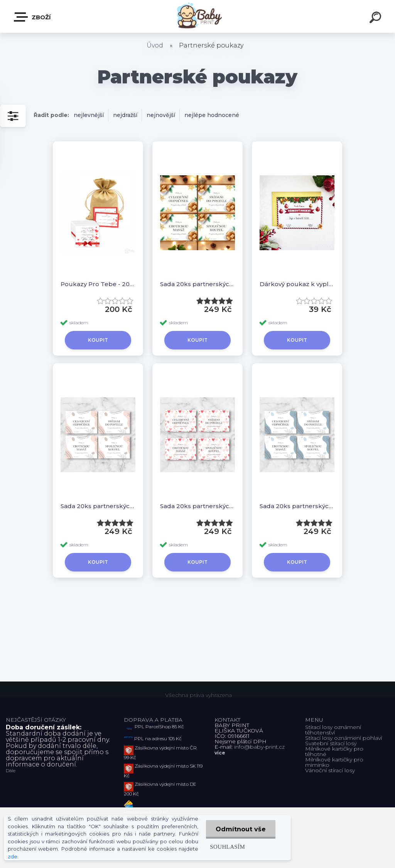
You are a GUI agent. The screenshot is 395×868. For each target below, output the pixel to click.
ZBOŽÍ (33, 17)
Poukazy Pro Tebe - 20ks (98, 284)
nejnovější (161, 115)
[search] (376, 19)
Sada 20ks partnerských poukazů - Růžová (98, 506)
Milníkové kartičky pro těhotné (334, 751)
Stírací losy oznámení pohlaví (344, 738)
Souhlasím (227, 847)
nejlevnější (89, 115)
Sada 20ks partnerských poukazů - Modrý (297, 506)
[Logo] (198, 16)
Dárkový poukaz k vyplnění (297, 284)
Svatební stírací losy (331, 743)
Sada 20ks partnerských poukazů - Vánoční (197, 284)
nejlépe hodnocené (212, 115)
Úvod (155, 45)
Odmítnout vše (241, 829)
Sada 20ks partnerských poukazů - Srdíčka (197, 506)
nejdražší (125, 115)
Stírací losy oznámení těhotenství (333, 730)
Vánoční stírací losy (330, 770)
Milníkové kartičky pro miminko (334, 762)
